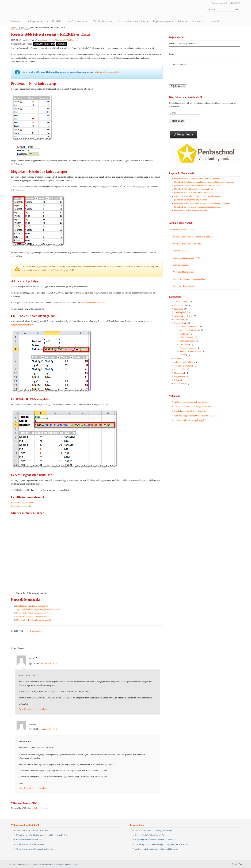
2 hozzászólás (36, 631)
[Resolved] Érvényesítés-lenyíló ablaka (191, 200)
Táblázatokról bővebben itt (22, 325)
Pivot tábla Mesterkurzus (183, 272)
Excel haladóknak (180, 251)
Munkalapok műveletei (191, 330)
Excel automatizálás (181, 265)
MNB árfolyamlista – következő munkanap (34, 617)
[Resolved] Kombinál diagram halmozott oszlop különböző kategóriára (204, 182)
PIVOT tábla (182, 369)
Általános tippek (47, 40)
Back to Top (237, 864)
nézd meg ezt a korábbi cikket (107, 72)
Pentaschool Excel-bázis (45, 10)
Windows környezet (190, 348)
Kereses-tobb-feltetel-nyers (22, 503)
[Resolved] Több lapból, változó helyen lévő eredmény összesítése (202, 203)
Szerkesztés (182, 320)
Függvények (60, 40)
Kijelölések (186, 334)
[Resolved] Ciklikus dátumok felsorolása (191, 210)
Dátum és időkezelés (185, 362)
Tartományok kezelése (191, 327)
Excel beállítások (189, 341)
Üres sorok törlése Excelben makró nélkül (34, 620)
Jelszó (172, 54)
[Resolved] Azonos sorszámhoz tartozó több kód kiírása (198, 186)
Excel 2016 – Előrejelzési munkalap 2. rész (34, 613)
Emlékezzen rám (180, 65)
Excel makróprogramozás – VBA (187, 258)
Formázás (181, 359)
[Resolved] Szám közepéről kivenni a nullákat (194, 189)
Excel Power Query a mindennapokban (189, 279)
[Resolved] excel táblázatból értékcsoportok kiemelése (197, 178)
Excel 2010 (50, 44)
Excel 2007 (38, 44)
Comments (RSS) (71, 864)
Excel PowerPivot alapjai (183, 286)
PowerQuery (182, 384)
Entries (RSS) (58, 864)
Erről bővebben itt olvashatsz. (93, 303)
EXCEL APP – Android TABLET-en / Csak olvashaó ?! (198, 196)
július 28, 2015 (50, 663)
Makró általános (188, 337)
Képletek (181, 309)
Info (178, 380)
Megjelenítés (182, 376)
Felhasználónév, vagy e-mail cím (183, 43)
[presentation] (196, 75)
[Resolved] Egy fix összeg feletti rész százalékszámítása (198, 207)
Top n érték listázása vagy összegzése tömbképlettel (38, 609)
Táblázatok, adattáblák (186, 366)
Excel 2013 (61, 44)
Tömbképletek (72, 40)
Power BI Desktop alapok (183, 230)
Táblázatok (186, 345)
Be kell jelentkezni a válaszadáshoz (34, 709)
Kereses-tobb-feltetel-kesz (22, 506)
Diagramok (181, 373)
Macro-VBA (182, 323)
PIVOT (185, 355)
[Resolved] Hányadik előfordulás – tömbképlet (194, 193)
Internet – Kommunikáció (192, 352)
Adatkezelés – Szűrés (186, 316)
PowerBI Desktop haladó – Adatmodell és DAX (193, 237)
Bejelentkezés (178, 86)
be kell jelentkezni (39, 808)
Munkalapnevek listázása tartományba (32, 606)
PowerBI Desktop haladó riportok (187, 244)
